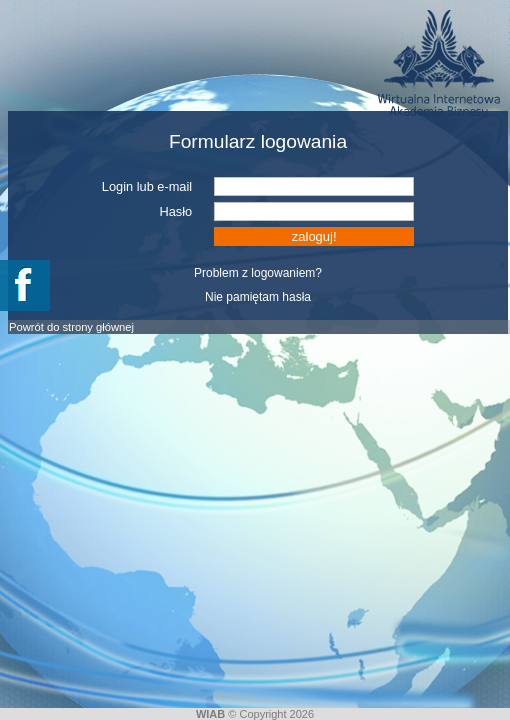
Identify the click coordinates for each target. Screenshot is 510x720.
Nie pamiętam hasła (258, 297)
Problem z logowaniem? (258, 273)
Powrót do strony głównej (71, 327)
